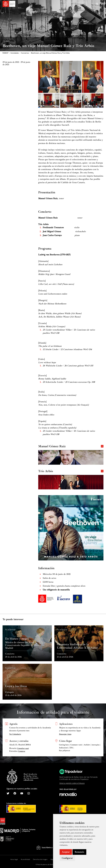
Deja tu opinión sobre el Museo (72, 783)
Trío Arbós (71, 472)
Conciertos (25, 53)
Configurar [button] (67, 858)
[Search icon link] (97, 4)
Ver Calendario (15, 734)
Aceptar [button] (66, 852)
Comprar (22, 751)
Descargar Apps (65, 734)
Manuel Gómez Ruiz (71, 447)
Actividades (15, 53)
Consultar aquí (23, 748)
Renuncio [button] (79, 852)
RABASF (5, 53)
